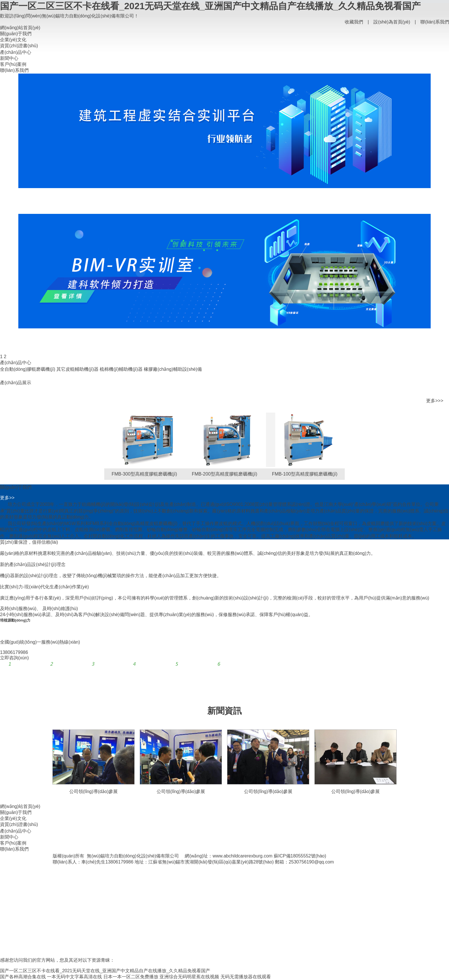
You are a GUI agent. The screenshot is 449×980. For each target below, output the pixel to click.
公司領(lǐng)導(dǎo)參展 (93, 791)
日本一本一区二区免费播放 (131, 977)
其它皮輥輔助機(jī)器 (77, 369)
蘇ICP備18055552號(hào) (300, 856)
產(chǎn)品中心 (16, 52)
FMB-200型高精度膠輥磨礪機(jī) (224, 474)
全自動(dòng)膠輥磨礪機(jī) (28, 369)
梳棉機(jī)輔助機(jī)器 (121, 369)
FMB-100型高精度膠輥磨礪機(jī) (305, 474)
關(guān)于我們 (16, 34)
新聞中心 (9, 58)
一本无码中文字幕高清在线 (74, 977)
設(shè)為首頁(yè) (392, 22)
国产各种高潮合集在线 (23, 977)
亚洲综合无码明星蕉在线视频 (189, 977)
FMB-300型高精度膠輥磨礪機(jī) (144, 474)
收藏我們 (354, 22)
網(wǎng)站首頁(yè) (20, 28)
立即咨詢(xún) (14, 658)
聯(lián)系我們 (435, 22)
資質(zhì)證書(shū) (19, 46)
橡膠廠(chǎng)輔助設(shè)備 (173, 369)
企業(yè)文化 (13, 40)
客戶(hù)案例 (13, 64)
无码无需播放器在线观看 (246, 977)
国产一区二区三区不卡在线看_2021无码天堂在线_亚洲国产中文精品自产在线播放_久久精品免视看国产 (210, 6)
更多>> (7, 498)
